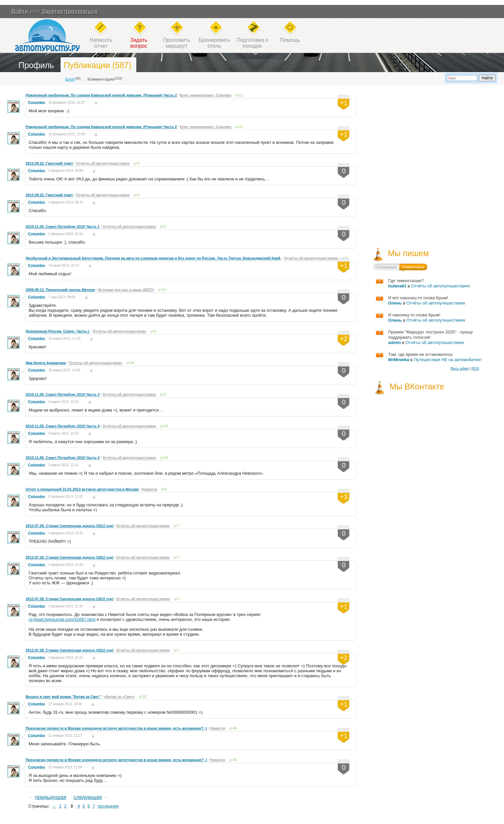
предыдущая (51, 797)
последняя (108, 806)
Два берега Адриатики (46, 363)
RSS (475, 368)
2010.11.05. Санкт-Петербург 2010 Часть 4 (63, 426)
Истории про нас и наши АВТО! (126, 290)
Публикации (386, 267)
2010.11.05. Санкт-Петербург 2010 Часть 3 (63, 394)
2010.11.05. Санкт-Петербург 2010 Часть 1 (63, 226)
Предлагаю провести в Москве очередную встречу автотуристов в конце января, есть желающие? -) (116, 728)
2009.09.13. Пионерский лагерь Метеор (60, 290)
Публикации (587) (98, 65)
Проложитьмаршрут (176, 43)
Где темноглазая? (406, 281)
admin (394, 343)
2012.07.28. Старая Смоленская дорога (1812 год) (69, 526)
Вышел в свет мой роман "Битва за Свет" (63, 697)
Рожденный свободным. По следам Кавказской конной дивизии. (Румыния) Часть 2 (101, 95)
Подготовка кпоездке (252, 43)
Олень (395, 303)
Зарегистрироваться (69, 12)
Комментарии (101, 79)
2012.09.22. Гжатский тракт (49, 163)
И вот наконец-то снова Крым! (418, 298)
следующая (88, 797)
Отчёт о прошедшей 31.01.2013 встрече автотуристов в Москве (82, 489)
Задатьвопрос (139, 43)
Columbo (37, 103)
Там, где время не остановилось (420, 354)
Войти (20, 12)
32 (145, 697)
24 (132, 363)
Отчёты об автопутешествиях (103, 163)
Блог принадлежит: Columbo (206, 95)
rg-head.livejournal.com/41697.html (62, 619)
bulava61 (397, 286)
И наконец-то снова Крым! (414, 315)
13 (164, 290)
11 (241, 95)
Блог (70, 79)
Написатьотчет (101, 43)
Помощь (290, 40)
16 (166, 426)
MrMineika (399, 360)
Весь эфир (460, 368)
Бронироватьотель (214, 43)
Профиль (36, 65)
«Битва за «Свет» (119, 697)
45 (235, 728)
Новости (149, 489)
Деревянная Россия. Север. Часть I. (58, 331)
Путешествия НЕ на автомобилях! (448, 360)
